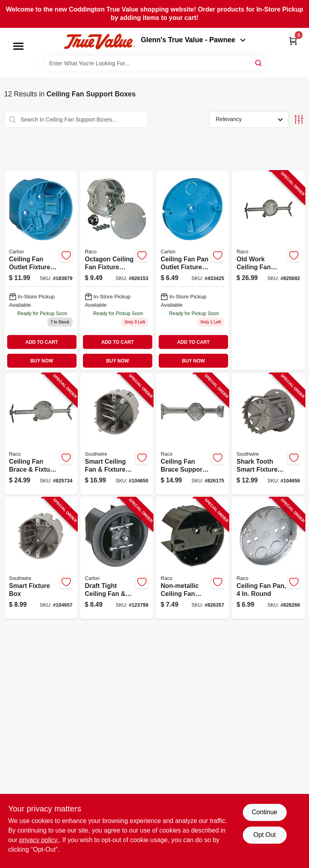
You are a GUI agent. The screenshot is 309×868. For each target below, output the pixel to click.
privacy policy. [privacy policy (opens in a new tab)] (39, 840)
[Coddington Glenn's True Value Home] (99, 42)
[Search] (259, 63)
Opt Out (264, 835)
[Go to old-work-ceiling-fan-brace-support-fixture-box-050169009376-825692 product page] (268, 271)
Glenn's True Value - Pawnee (193, 40)
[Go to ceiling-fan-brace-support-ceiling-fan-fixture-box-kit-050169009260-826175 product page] (192, 434)
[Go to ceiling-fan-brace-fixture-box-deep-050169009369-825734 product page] (41, 434)
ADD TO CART (42, 342)
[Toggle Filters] (299, 119)
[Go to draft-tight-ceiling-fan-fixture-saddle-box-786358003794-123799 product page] (117, 558)
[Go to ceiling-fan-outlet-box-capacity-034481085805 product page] (41, 271)
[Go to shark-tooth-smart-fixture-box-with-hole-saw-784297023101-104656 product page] (268, 434)
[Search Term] (155, 63)
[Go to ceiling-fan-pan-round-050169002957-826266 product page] (268, 558)
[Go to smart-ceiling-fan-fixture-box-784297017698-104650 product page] (117, 434)
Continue (264, 812)
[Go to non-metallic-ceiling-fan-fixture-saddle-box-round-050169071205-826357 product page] (192, 558)
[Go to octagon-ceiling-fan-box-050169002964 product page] (117, 271)
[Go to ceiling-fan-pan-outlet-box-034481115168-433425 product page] (192, 271)
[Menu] (18, 46)
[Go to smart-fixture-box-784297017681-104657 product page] (41, 558)
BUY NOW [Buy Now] (42, 361)
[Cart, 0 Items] (293, 41)
